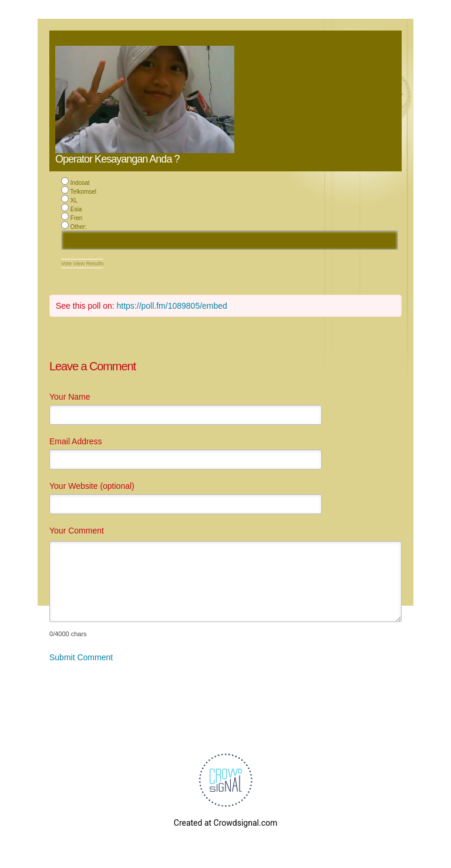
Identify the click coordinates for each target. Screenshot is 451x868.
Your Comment (77, 531)
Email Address (75, 441)
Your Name (70, 397)
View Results (89, 264)
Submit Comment (81, 657)
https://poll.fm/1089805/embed (172, 306)
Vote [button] (67, 264)
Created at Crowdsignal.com (225, 823)
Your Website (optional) (92, 486)
